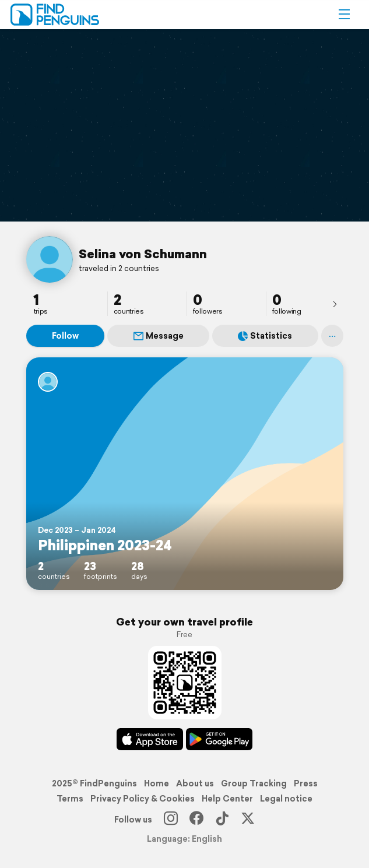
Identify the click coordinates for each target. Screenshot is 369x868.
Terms (70, 799)
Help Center (227, 799)
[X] (248, 820)
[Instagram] (171, 820)
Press (306, 783)
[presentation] (335, 304)
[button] (344, 15)
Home (157, 783)
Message (159, 336)
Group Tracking (254, 783)
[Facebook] (196, 820)
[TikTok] (222, 820)
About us (195, 783)
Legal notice (286, 799)
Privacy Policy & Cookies (143, 799)
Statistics (265, 336)
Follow (65, 336)
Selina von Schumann (143, 254)
